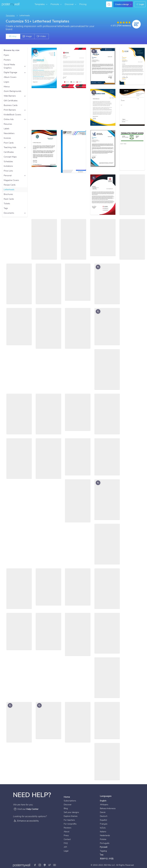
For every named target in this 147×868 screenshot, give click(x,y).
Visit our (26, 809)
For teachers (69, 820)
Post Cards (9, 143)
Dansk (103, 812)
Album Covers (10, 77)
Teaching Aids (10, 147)
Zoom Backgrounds (12, 91)
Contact (67, 839)
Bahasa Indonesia (108, 808)
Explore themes (71, 816)
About (67, 832)
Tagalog (103, 851)
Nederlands (105, 835)
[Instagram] (40, 865)
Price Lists (8, 171)
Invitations (8, 166)
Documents (9, 213)
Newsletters (9, 133)
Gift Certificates (11, 101)
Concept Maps (10, 157)
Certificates (9, 152)
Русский (104, 847)
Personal (8, 176)
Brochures (8, 194)
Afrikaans (104, 805)
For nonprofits (70, 824)
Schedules (8, 162)
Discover (71, 4)
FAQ (66, 843)
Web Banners (10, 96)
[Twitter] (50, 865)
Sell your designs (71, 812)
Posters (7, 60)
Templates (41, 4)
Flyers (6, 55)
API (65, 847)
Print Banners (10, 110)
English (103, 801)
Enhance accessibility (26, 821)
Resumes (8, 124)
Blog (66, 808)
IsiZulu (103, 828)
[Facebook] (35, 865)
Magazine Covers (11, 180)
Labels (7, 129)
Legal (66, 851)
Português (105, 843)
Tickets (7, 204)
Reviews (68, 828)
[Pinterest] (45, 865)
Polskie (103, 839)
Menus (7, 87)
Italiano (103, 832)
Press (66, 835)
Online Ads (9, 119)
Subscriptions (70, 801)
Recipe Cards (10, 185)
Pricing (83, 4)
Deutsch (104, 816)
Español (103, 820)
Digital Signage (10, 72)
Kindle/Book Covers (12, 115)
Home (67, 797)
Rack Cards (9, 199)
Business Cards (11, 105)
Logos (6, 82)
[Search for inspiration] (109, 4)
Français (104, 824)
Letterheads (9, 190)
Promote (56, 4)
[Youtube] (55, 865)
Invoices (7, 138)
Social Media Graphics (9, 66)
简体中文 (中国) (107, 859)
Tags (6, 208)
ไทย (102, 855)
